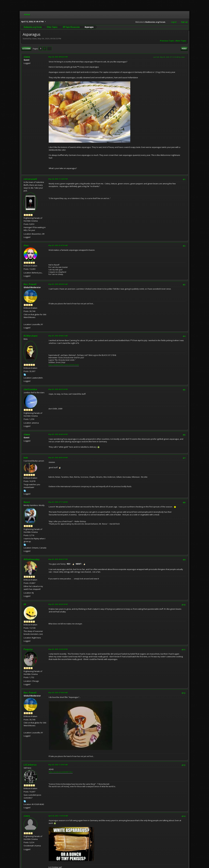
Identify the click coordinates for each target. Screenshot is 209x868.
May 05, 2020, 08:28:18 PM (58, 604)
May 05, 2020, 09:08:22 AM (58, 336)
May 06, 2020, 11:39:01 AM (58, 765)
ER (25, 604)
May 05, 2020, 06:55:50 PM (58, 458)
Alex (26, 245)
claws (27, 816)
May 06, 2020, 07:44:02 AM (58, 693)
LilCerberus (30, 765)
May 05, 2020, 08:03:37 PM (58, 559)
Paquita (28, 649)
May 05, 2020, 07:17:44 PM (58, 502)
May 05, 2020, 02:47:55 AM (58, 245)
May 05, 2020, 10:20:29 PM (58, 649)
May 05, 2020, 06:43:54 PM (58, 434)
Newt (27, 502)
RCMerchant (31, 336)
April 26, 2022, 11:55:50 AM (58, 816)
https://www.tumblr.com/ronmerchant (64, 365)
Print (184, 49)
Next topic (181, 41)
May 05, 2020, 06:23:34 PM (58, 389)
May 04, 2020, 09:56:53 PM (58, 57)
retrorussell (30, 179)
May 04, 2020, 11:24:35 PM (58, 179)
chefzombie (30, 389)
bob (26, 458)
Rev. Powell (30, 284)
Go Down (26, 49)
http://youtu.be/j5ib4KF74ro (61, 772)
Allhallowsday (32, 559)
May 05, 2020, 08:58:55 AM (58, 284)
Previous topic (167, 41)
